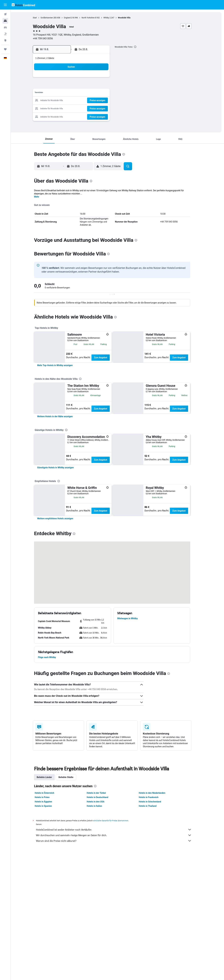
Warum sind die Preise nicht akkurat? (119, 968)
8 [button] (99, 86)
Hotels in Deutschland (103, 924)
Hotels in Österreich (50, 920)
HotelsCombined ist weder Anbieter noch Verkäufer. (119, 956)
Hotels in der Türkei (101, 920)
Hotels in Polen (47, 924)
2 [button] (107, 78)
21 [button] (92, 101)
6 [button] (84, 86)
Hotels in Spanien (49, 933)
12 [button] (77, 93)
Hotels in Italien (100, 933)
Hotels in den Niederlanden (157, 920)
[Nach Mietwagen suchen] (5, 27)
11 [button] (70, 93)
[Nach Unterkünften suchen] (5, 21)
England (72, 18)
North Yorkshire (93, 18)
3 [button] (62, 86)
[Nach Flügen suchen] (5, 14)
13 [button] (84, 93)
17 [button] (62, 101)
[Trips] (5, 49)
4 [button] (69, 86)
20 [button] (84, 101)
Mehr (42, 197)
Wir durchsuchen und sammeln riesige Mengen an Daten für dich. (119, 962)
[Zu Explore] (5, 40)
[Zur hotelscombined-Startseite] (23, 5)
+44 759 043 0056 (48, 38)
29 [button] (99, 108)
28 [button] (92, 108)
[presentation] (140, 47)
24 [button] (62, 108)
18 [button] (70, 101)
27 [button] (84, 108)
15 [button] (99, 93)
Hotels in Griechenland (155, 928)
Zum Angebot (106, 358)
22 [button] (99, 101)
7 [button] (92, 86)
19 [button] (77, 101)
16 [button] (107, 93)
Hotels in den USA (101, 928)
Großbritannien (52, 18)
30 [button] (107, 108)
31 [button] (62, 116)
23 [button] (107, 101)
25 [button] (70, 108)
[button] (5, 5)
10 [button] (62, 93)
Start (40, 18)
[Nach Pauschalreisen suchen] (5, 34)
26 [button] (77, 108)
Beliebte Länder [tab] (50, 904)
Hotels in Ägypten (49, 928)
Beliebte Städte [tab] (71, 904)
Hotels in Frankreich (154, 924)
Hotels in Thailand (153, 933)
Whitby (111, 18)
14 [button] (92, 93)
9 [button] (107, 86)
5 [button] (77, 86)
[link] (60, 397)
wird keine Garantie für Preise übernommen (116, 947)
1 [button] (99, 78)
